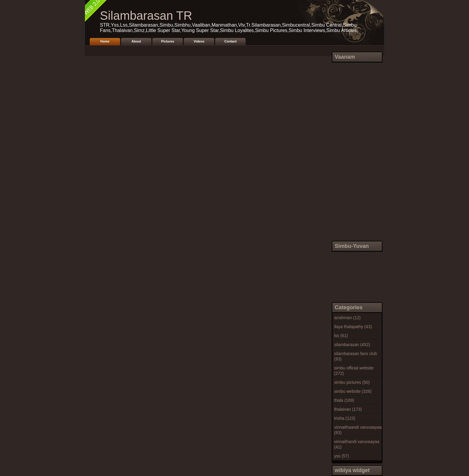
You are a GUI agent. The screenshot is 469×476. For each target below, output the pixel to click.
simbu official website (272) (354, 371)
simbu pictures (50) (352, 382)
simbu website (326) (353, 391)
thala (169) (344, 400)
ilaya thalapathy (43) (353, 327)
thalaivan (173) (348, 409)
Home (105, 41)
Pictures (168, 41)
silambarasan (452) (352, 345)
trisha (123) (345, 418)
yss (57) (342, 456)
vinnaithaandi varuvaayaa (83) (358, 430)
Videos (199, 41)
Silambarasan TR (146, 16)
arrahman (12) (347, 318)
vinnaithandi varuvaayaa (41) (357, 444)
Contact (230, 41)
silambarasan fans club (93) (355, 356)
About (136, 41)
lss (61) (341, 336)
